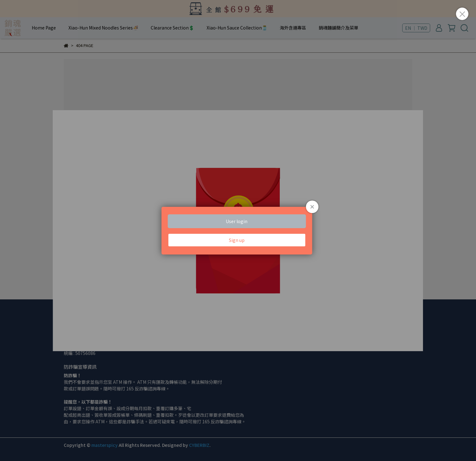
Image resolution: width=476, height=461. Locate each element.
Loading (238, 231)
